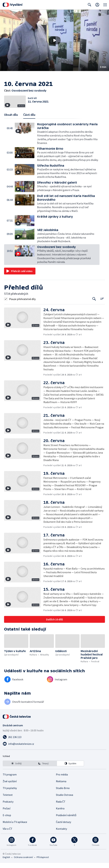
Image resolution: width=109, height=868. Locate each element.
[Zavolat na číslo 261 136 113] (54, 742)
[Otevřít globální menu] (105, 5)
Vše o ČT (8, 834)
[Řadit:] (102, 303)
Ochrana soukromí (23, 862)
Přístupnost (43, 862)
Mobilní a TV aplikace (15, 827)
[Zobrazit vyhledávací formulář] (90, 5)
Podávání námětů (66, 820)
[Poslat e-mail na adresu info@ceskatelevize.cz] (54, 749)
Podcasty (8, 807)
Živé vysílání (10, 786)
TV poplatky (10, 793)
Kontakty (61, 834)
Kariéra (60, 813)
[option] (16, 769)
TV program (10, 780)
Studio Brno (63, 793)
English (6, 862)
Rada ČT (61, 807)
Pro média (62, 780)
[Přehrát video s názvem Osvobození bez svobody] (55, 40)
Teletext (8, 800)
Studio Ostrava (65, 800)
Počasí (7, 813)
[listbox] (43, 769)
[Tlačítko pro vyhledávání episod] (94, 304)
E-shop (7, 820)
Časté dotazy (63, 827)
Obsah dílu (11, 120)
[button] (54, 40)
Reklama (61, 786)
